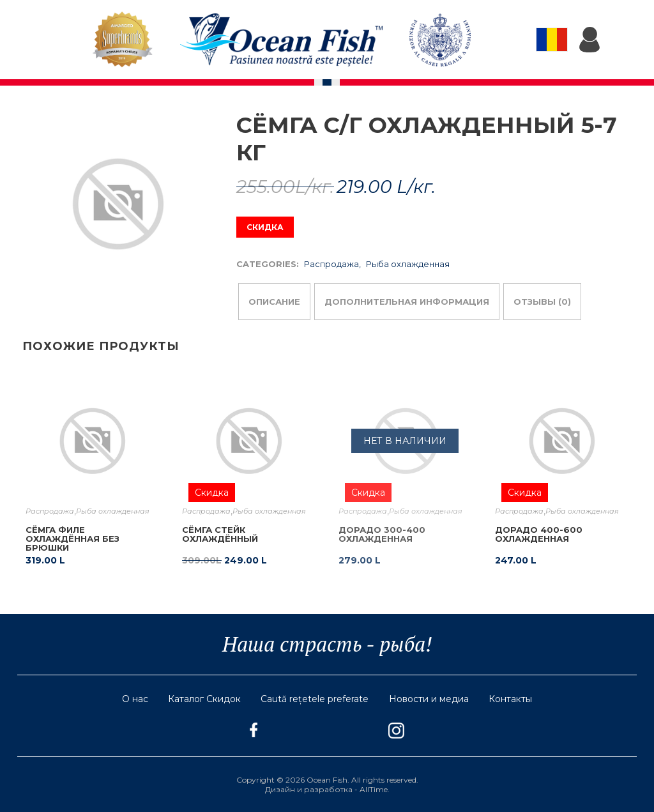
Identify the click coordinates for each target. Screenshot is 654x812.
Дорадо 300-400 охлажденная (382, 534)
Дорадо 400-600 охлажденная (539, 534)
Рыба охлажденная (408, 264)
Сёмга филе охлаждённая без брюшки (72, 539)
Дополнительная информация (407, 302)
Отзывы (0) (542, 302)
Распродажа (331, 264)
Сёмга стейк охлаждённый (220, 534)
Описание (274, 302)
